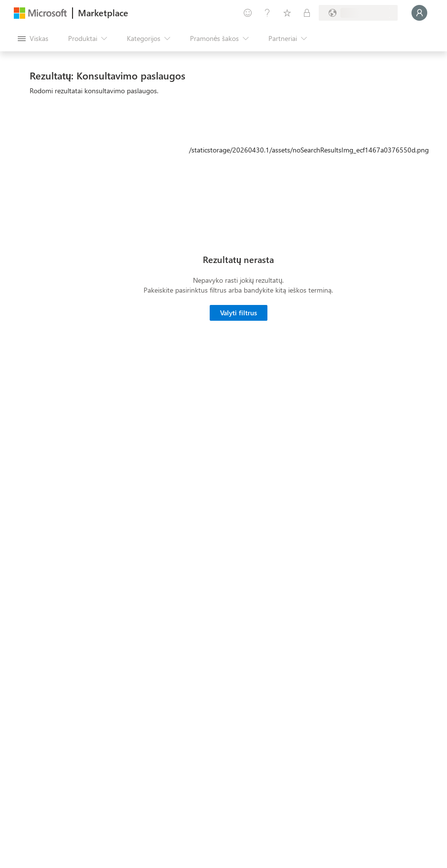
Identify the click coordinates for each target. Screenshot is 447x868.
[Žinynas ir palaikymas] (267, 13)
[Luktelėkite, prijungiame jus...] (419, 13)
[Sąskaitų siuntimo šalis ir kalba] (358, 13)
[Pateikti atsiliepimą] (248, 13)
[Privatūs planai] (307, 13)
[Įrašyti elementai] (287, 13)
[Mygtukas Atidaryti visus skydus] (33, 38)
